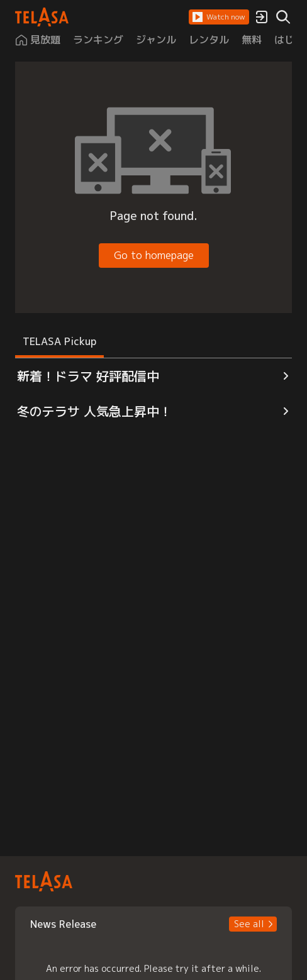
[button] (219, 17)
